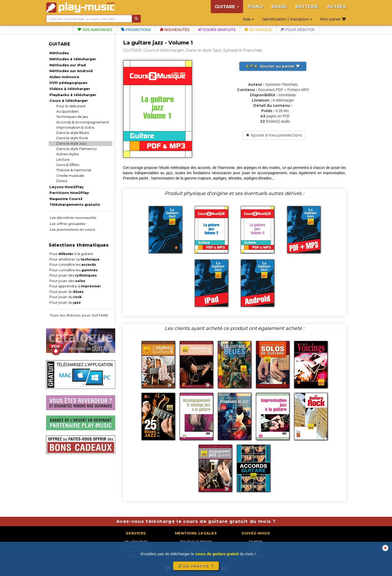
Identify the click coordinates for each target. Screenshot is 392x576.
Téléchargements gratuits (75, 204)
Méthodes (59, 53)
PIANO (255, 7)
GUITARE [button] (227, 7)
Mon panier (333, 19)
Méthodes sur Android (71, 71)
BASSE (279, 7)
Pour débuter (298, 30)
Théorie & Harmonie (74, 170)
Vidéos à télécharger (70, 89)
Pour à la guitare (71, 254)
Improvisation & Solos (75, 127)
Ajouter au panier (273, 66)
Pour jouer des (73, 275)
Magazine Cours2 (66, 199)
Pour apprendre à (75, 286)
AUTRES (336, 7)
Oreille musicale (70, 176)
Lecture (63, 159)
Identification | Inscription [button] (287, 19)
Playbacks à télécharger (73, 95)
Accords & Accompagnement (83, 122)
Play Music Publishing (196, 541)
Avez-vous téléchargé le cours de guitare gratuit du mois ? (196, 521)
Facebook (256, 541)
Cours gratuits (217, 30)
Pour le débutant (71, 106)
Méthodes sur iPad (68, 65)
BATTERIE (307, 7)
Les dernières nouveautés (73, 218)
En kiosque (258, 30)
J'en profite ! (196, 566)
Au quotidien (67, 111)
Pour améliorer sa (74, 259)
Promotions (136, 30)
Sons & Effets (68, 165)
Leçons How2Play (67, 187)
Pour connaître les (73, 265)
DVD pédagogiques (68, 83)
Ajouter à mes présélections (274, 135)
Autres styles (67, 154)
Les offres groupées (67, 224)
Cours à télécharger (69, 101)
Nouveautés (175, 30)
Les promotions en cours (72, 229)
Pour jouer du (67, 292)
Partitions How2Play (69, 193)
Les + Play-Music (136, 541)
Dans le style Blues (73, 133)
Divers (62, 181)
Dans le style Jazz (71, 143)
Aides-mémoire (64, 77)
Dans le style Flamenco (77, 149)
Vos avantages (95, 30)
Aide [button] (248, 19)
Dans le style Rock (72, 138)
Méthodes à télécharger (73, 59)
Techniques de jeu (72, 117)
